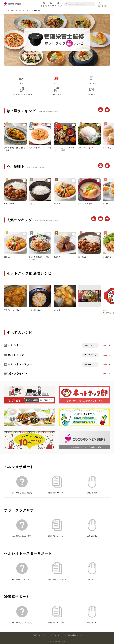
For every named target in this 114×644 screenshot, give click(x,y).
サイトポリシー (44, 635)
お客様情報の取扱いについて (74, 635)
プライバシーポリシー (57, 635)
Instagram (36, 10)
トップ (7, 10)
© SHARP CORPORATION (57, 641)
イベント (27, 10)
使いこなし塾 (16, 10)
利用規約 (34, 635)
